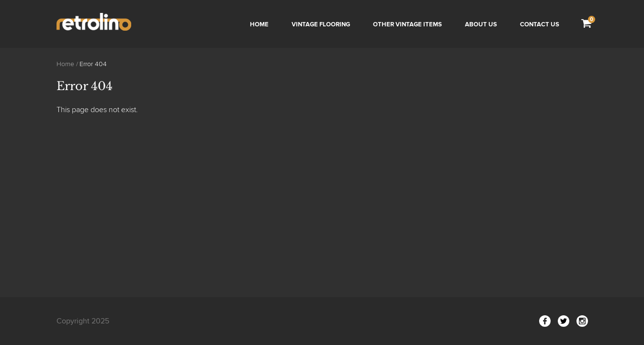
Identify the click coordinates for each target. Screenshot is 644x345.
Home (259, 24)
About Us (481, 24)
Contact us (540, 24)
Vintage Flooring (321, 24)
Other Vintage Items (407, 24)
